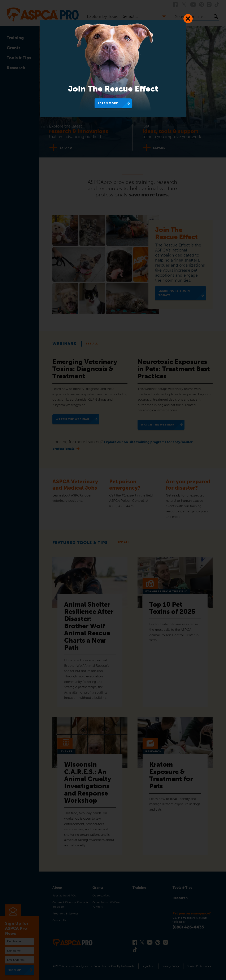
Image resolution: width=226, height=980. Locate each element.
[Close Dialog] (188, 19)
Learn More (108, 103)
